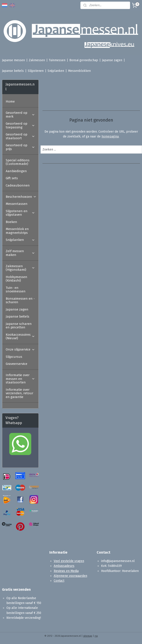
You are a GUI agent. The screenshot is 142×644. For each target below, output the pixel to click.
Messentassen (17, 204)
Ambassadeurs (64, 566)
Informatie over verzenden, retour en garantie (19, 393)
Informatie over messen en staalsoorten (20, 379)
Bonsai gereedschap (84, 60)
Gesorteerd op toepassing (20, 125)
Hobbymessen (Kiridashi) (17, 279)
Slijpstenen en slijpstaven (20, 213)
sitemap (88, 636)
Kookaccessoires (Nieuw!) (20, 336)
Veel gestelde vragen (69, 561)
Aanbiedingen (16, 171)
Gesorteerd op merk (20, 115)
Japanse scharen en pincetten (19, 326)
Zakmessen (37, 60)
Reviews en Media (66, 571)
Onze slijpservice (20, 349)
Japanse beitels (13, 71)
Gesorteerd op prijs (20, 147)
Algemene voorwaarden (70, 576)
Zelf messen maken (20, 253)
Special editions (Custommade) (18, 162)
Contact (59, 581)
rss (96, 636)
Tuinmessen (57, 60)
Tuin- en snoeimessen (16, 290)
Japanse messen (13, 60)
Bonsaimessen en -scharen (20, 300)
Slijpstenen (36, 71)
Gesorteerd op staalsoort (20, 136)
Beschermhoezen (21, 197)
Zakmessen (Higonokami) (20, 268)
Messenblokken (79, 71)
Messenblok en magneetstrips (17, 231)
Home (10, 101)
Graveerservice (17, 364)
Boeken (11, 222)
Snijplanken (56, 71)
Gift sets (12, 178)
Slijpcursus (14, 357)
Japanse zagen (112, 60)
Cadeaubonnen (18, 185)
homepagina (110, 136)
